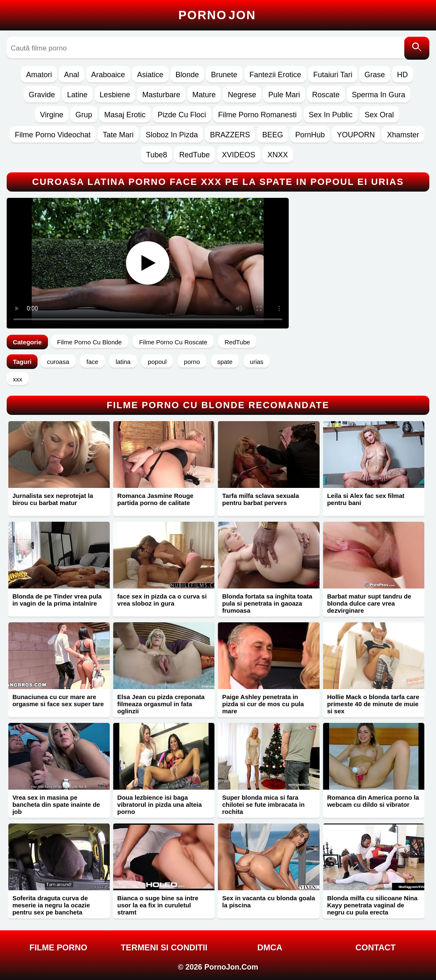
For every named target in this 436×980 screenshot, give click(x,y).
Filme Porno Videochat (53, 135)
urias (257, 362)
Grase (374, 75)
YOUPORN (356, 135)
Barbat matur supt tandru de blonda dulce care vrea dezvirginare (369, 603)
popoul (157, 362)
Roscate (326, 95)
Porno (217, 15)
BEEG (272, 135)
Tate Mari (118, 135)
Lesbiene (115, 95)
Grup (84, 115)
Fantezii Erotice (275, 75)
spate (225, 362)
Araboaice (108, 75)
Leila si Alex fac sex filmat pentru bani (366, 499)
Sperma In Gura (378, 95)
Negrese (242, 95)
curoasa (58, 362)
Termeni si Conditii (164, 947)
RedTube (194, 155)
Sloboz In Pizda (172, 135)
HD (403, 75)
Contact (376, 947)
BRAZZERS (230, 135)
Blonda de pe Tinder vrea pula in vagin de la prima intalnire (57, 600)
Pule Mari (284, 95)
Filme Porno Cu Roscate (173, 342)
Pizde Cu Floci (182, 115)
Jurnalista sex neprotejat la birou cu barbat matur (53, 499)
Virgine (52, 115)
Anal (71, 75)
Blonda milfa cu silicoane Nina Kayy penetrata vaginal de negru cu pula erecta (372, 905)
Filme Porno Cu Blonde (89, 342)
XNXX (278, 155)
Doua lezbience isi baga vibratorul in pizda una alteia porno (160, 804)
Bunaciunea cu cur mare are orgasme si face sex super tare (58, 700)
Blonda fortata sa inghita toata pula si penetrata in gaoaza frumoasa (267, 603)
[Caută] (417, 48)
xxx (18, 379)
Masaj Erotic (125, 115)
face (92, 362)
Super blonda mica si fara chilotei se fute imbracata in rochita (263, 804)
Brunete (224, 75)
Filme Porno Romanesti (257, 115)
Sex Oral (379, 115)
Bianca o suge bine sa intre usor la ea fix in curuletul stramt (158, 905)
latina (123, 362)
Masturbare (161, 95)
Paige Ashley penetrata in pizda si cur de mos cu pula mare (263, 704)
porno (192, 362)
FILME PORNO (58, 947)
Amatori (39, 75)
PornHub (310, 135)
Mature (204, 95)
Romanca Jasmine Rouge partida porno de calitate (155, 499)
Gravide (42, 95)
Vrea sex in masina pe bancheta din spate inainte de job (56, 804)
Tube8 (156, 155)
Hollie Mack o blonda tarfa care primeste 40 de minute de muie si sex (373, 704)
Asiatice (150, 75)
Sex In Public (331, 115)
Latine (77, 95)
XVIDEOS (239, 155)
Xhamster (403, 135)
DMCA (270, 947)
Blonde (187, 75)
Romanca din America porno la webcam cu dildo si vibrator (373, 801)
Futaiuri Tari (333, 75)
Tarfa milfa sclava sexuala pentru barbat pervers (260, 499)
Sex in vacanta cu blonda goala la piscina (268, 902)
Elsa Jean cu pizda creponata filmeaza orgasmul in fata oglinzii (161, 704)
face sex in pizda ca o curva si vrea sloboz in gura (162, 600)
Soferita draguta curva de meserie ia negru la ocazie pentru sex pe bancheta (51, 905)
